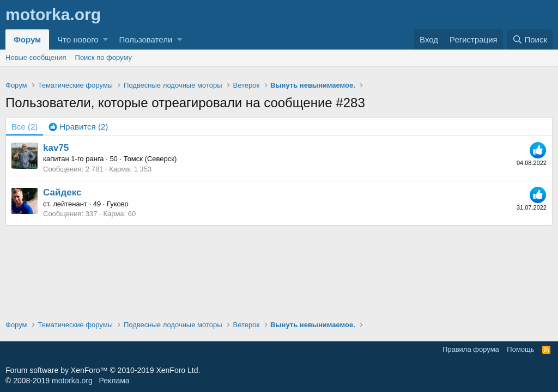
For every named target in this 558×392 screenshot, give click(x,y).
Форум (27, 39)
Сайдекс (62, 192)
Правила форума (471, 349)
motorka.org (72, 381)
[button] (105, 39)
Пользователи (145, 39)
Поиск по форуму (104, 57)
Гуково (118, 204)
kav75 (56, 148)
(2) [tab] (25, 127)
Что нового (78, 39)
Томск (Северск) (150, 159)
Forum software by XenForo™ (103, 370)
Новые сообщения (36, 57)
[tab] (78, 127)
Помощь (520, 349)
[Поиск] (530, 39)
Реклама (114, 381)
